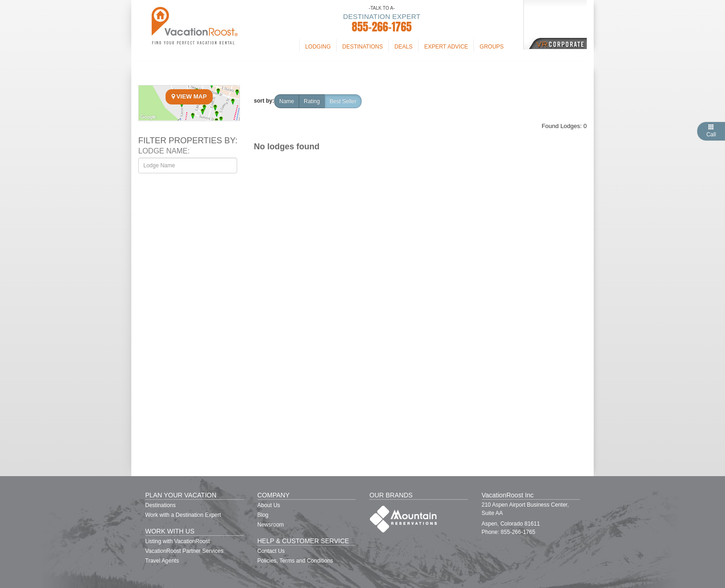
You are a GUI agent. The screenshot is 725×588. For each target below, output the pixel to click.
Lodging (318, 47)
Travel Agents (162, 561)
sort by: (264, 101)
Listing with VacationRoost (178, 541)
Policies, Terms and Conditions (295, 561)
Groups (492, 47)
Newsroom (271, 525)
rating (312, 101)
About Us (269, 505)
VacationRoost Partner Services (184, 551)
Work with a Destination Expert (183, 515)
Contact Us (271, 551)
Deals (403, 47)
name (287, 101)
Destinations (362, 47)
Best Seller (343, 101)
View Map (189, 96)
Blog (263, 515)
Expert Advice (446, 47)
